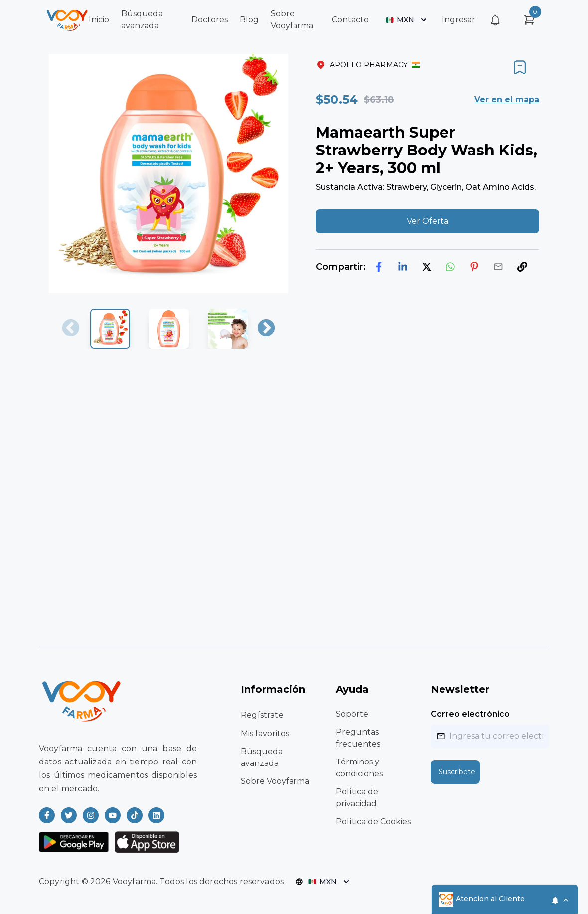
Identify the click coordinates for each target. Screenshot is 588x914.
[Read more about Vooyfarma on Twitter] (69, 815)
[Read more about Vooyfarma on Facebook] (47, 815)
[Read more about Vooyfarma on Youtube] (113, 815)
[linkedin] (403, 267)
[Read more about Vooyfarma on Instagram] (91, 815)
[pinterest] (474, 267)
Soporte (352, 714)
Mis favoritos (265, 733)
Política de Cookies (373, 822)
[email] (498, 267)
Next (266, 329)
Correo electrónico (470, 714)
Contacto (350, 20)
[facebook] (379, 267)
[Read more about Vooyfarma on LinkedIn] (156, 815)
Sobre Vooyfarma (275, 781)
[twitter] (427, 267)
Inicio (99, 20)
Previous (71, 329)
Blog (249, 20)
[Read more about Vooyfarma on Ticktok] (135, 815)
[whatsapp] (450, 267)
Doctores (210, 20)
